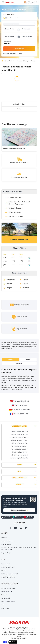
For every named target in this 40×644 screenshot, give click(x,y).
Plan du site (5, 608)
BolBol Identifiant (30, 2)
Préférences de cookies (9, 588)
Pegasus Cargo (6, 553)
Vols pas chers (8, 61)
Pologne (8, 284)
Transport (10, 359)
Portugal (25, 288)
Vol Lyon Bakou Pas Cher (19, 446)
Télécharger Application (19, 510)
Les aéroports (19, 364)
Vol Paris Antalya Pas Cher (19, 440)
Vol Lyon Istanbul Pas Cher (19, 434)
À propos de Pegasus (8, 541)
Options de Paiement (8, 577)
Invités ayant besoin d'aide (10, 574)
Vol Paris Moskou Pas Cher (19, 452)
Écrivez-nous (5, 564)
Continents (18, 61)
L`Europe (26, 61)
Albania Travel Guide (19, 239)
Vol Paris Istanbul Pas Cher (19, 431)
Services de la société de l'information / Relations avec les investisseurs (19, 549)
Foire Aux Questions (8, 567)
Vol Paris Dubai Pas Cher (19, 449)
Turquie (8, 288)
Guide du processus (8, 605)
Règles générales (7, 591)
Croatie (24, 279)
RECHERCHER (19, 49)
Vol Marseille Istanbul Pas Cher (19, 437)
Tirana (19, 109)
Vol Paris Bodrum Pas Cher (19, 455)
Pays (33, 61)
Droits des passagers (8, 601)
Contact (4, 570)
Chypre (24, 284)
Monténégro (10, 279)
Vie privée (5, 595)
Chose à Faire (28, 359)
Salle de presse (6, 544)
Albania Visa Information (15, 149)
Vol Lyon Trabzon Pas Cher (19, 443)
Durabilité (5, 538)
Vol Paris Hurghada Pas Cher (19, 458)
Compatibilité (6, 598)
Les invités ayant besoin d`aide (12, 54)
